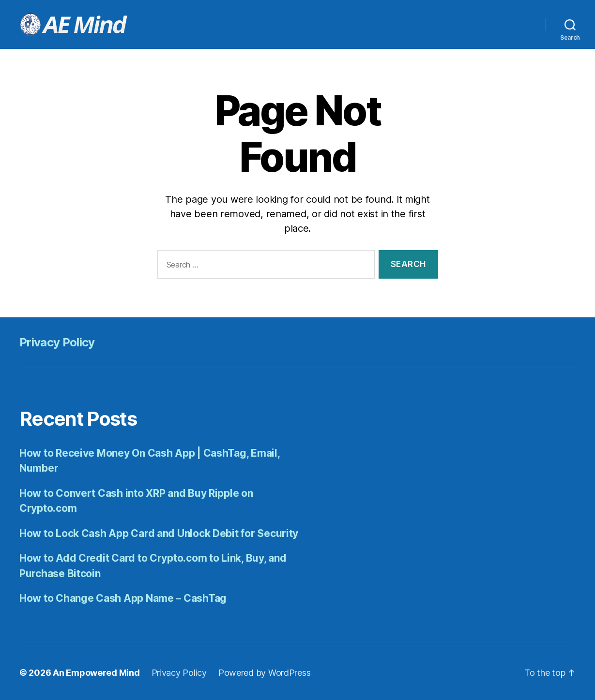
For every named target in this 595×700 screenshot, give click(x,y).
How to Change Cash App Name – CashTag (123, 598)
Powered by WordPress (265, 673)
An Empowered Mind (96, 673)
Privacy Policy (57, 342)
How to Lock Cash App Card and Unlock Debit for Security (159, 533)
